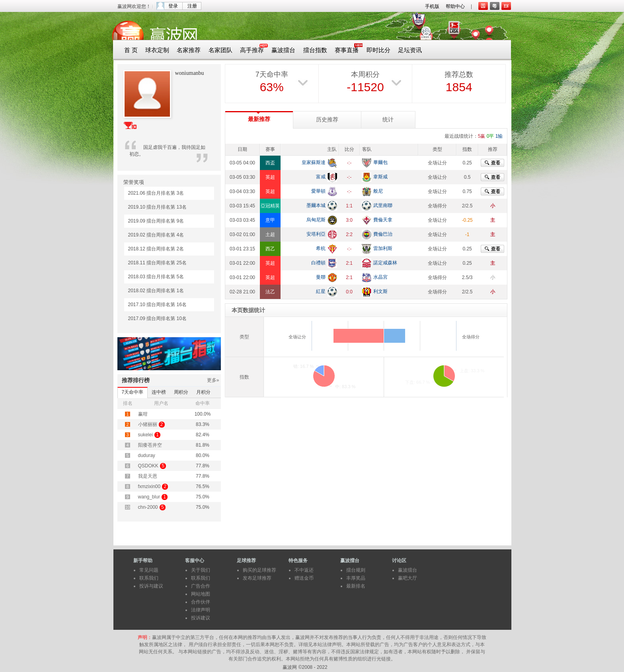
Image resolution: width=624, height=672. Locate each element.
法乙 (270, 292)
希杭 (321, 248)
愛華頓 (318, 191)
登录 (173, 6)
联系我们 (149, 578)
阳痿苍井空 (150, 445)
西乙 (270, 249)
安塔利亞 (316, 234)
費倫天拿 (383, 220)
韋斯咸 (380, 177)
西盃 (270, 163)
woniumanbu (190, 73)
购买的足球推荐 (259, 570)
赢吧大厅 (408, 578)
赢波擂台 (283, 50)
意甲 (270, 220)
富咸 (321, 177)
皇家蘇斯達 (314, 162)
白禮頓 (318, 263)
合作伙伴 (201, 602)
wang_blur (149, 497)
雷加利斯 (383, 248)
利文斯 (380, 291)
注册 (192, 6)
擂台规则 (356, 570)
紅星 (321, 291)
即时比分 (378, 50)
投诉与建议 (151, 586)
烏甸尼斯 (316, 220)
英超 (270, 177)
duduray (147, 455)
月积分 (203, 392)
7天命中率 (133, 392)
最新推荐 (259, 119)
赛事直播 (347, 50)
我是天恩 (148, 476)
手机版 (432, 6)
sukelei (145, 435)
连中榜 (159, 392)
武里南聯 (383, 205)
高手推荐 (252, 50)
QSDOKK (148, 466)
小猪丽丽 (148, 424)
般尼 (378, 191)
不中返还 (304, 570)
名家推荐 (189, 50)
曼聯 (321, 277)
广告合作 (201, 586)
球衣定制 (157, 50)
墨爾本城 (316, 205)
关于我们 (201, 570)
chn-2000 (148, 507)
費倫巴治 (383, 234)
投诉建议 (201, 618)
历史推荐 (327, 120)
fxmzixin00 (149, 486)
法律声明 (201, 610)
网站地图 (201, 594)
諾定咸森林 (385, 263)
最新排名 (356, 586)
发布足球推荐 (257, 578)
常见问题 (149, 570)
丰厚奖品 (356, 578)
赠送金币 (304, 578)
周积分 (181, 392)
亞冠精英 (270, 206)
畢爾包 (380, 162)
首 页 (131, 50)
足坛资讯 (410, 50)
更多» (213, 380)
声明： (145, 637)
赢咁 (143, 414)
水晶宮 (380, 277)
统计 (388, 120)
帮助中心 (455, 6)
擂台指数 (315, 50)
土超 (270, 234)
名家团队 (220, 50)
